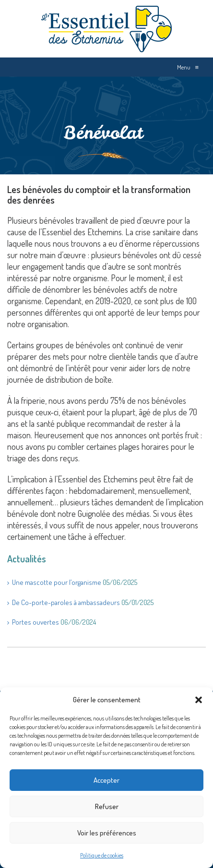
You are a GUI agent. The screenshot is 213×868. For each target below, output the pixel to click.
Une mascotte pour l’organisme (57, 582)
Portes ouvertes (35, 622)
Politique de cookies (102, 855)
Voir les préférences (107, 833)
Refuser (107, 806)
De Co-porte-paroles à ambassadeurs (66, 602)
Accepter (106, 780)
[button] (199, 700)
